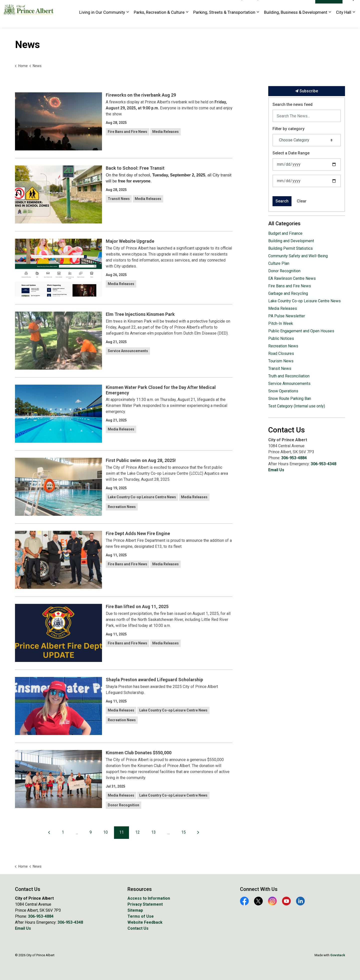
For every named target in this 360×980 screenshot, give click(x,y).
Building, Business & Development (296, 21)
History (254, 7)
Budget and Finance (285, 233)
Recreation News (122, 507)
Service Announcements (128, 351)
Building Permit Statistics (290, 248)
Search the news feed (292, 104)
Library (238, 7)
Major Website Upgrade (130, 241)
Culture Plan (279, 263)
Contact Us (138, 928)
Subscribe (307, 91)
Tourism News (281, 361)
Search (282, 201)
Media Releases (165, 132)
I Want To (329, 7)
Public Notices (281, 338)
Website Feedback (297, 7)
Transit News (119, 199)
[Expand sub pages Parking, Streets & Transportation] (258, 21)
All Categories (284, 223)
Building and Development (291, 241)
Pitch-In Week (281, 323)
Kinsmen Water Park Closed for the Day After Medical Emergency (161, 390)
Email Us (276, 470)
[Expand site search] (351, 7)
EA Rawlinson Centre (187, 7)
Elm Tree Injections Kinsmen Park (140, 314)
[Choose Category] (307, 140)
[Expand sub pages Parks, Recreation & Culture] (187, 21)
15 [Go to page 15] (183, 832)
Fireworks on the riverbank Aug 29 (141, 95)
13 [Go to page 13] (153, 832)
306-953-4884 (294, 458)
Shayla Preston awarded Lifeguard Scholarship (154, 680)
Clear (302, 201)
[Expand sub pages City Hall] (354, 21)
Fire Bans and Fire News (127, 132)
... (77, 833)
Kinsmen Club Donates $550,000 (139, 753)
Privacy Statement (145, 904)
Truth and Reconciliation (289, 376)
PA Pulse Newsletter (287, 316)
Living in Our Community (102, 21)
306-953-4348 (323, 464)
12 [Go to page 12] (137, 832)
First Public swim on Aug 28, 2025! (141, 460)
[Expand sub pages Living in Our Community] (127, 21)
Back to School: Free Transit (135, 168)
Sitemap (135, 910)
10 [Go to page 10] (105, 832)
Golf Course (218, 7)
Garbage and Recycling (288, 293)
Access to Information (149, 898)
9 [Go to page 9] (91, 832)
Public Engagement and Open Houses (301, 331)
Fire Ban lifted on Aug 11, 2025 (137, 606)
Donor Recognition (123, 805)
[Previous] (49, 833)
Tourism (271, 7)
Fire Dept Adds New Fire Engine (138, 533)
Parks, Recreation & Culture (159, 21)
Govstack (338, 955)
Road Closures (281, 353)
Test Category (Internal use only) (297, 406)
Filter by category (288, 129)
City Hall (344, 21)
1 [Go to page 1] (63, 832)
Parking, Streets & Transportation (224, 21)
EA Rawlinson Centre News (292, 278)
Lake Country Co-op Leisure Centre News (142, 497)
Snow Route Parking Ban (290, 399)
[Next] (198, 833)
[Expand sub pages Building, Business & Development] (330, 21)
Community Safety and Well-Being (298, 256)
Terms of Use (141, 916)
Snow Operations (283, 391)
